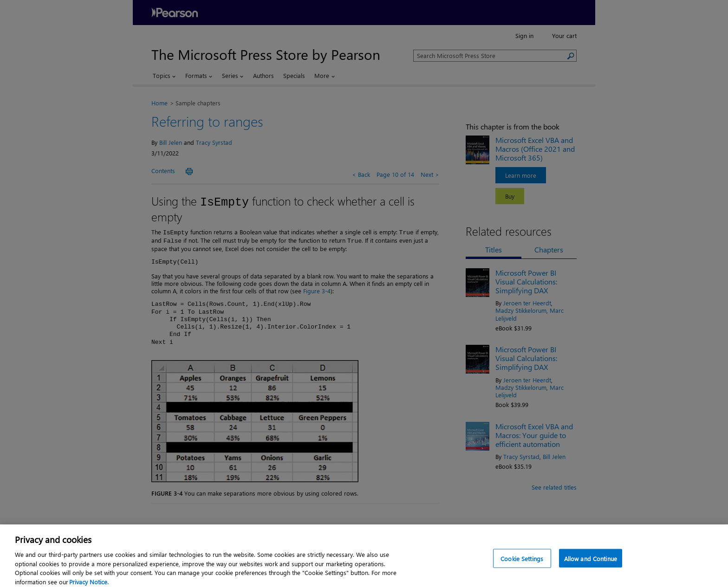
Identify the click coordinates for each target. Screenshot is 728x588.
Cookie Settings (522, 563)
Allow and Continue (591, 563)
